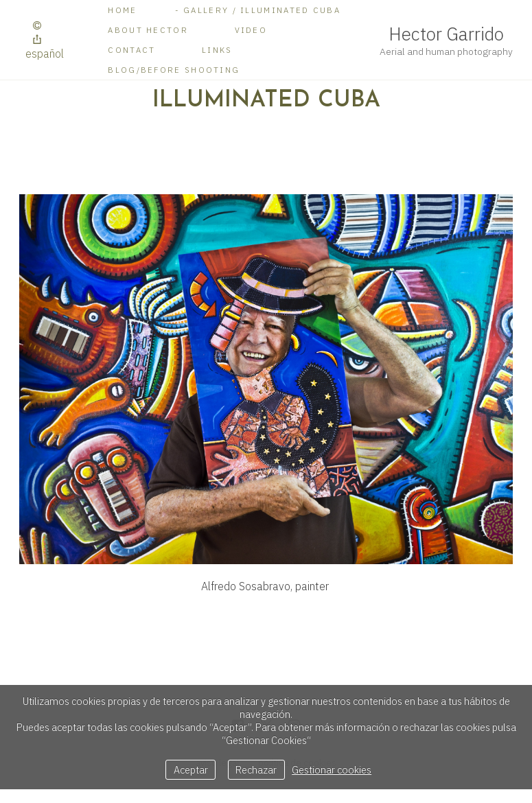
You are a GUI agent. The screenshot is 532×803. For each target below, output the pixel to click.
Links (217, 50)
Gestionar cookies (332, 770)
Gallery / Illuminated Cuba (262, 10)
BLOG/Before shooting (174, 70)
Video (251, 30)
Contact (131, 50)
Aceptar (191, 770)
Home (122, 10)
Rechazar (256, 770)
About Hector (148, 30)
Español (45, 54)
